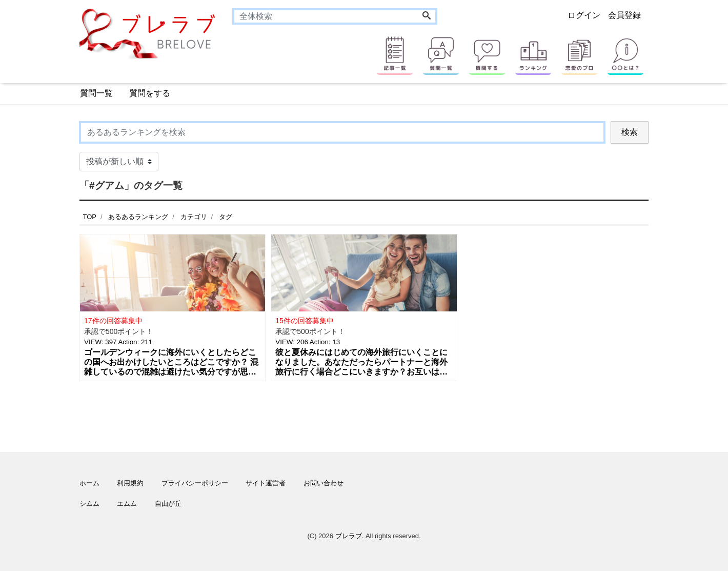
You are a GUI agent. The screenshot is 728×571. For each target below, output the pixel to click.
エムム (127, 504)
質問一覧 (96, 93)
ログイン (584, 15)
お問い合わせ (323, 483)
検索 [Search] (630, 132)
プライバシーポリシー (195, 483)
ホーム (89, 483)
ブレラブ (349, 536)
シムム (89, 504)
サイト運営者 (266, 483)
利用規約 (130, 483)
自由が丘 (168, 504)
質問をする (150, 93)
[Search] (427, 16)
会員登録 (624, 15)
